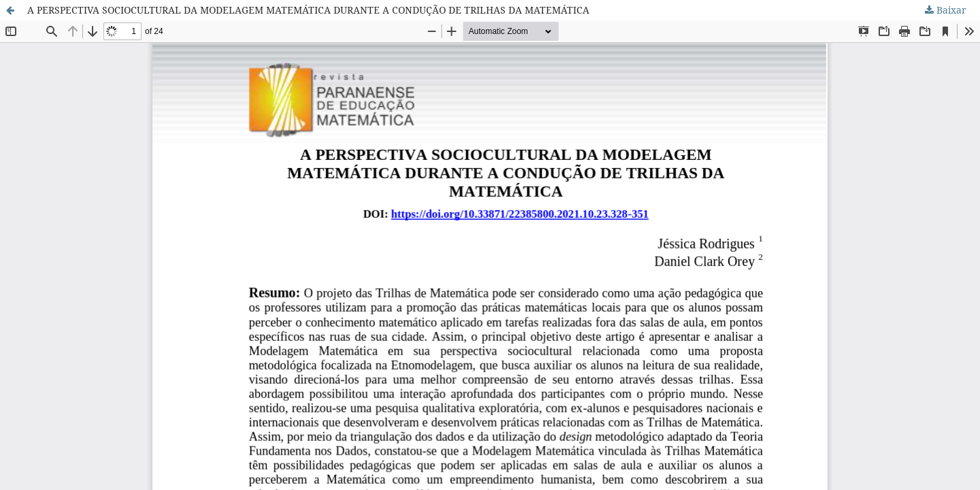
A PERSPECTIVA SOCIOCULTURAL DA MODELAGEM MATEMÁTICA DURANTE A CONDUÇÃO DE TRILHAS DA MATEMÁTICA (308, 10)
